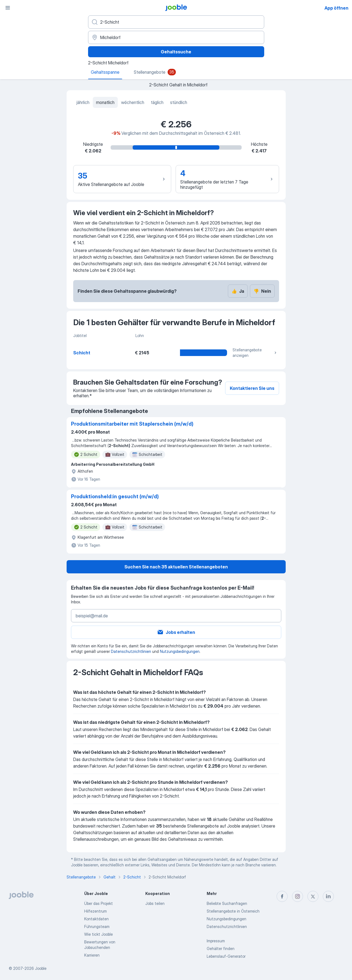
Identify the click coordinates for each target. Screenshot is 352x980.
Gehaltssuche (176, 52)
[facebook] (282, 896)
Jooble (41, 968)
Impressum (216, 941)
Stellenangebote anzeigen (255, 353)
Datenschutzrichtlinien (131, 651)
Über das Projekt (99, 903)
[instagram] (298, 896)
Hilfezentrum (95, 911)
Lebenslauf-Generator (226, 956)
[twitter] (313, 896)
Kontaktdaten (96, 919)
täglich (157, 102)
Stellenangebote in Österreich (233, 911)
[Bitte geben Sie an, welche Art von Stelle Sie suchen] (176, 22)
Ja (238, 291)
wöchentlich (133, 102)
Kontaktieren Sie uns (252, 388)
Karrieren (92, 955)
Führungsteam (97, 926)
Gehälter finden (221, 948)
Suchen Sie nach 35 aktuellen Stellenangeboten (176, 567)
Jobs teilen (155, 903)
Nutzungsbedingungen (180, 651)
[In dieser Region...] (176, 37)
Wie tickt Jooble (99, 934)
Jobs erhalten (176, 632)
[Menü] (8, 8)
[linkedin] (328, 896)
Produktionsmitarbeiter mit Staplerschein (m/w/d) (132, 424)
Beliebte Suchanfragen (227, 903)
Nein (262, 291)
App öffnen (336, 8)
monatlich (105, 102)
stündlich (179, 102)
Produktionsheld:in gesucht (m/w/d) (115, 496)
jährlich (83, 102)
